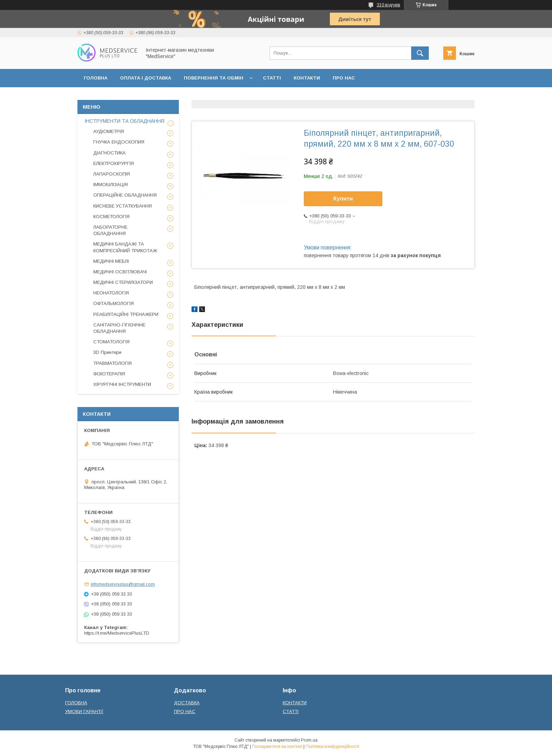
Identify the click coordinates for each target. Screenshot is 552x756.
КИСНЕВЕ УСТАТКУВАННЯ (123, 206)
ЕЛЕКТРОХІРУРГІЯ (114, 163)
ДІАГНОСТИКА (109, 153)
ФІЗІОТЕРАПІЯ (109, 374)
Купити (343, 199)
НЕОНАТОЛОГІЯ (111, 293)
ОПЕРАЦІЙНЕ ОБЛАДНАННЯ (125, 195)
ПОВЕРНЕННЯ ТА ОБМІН (214, 78)
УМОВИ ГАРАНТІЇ (84, 711)
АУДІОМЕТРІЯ (109, 131)
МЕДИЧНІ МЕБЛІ (111, 261)
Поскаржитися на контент (277, 747)
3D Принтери (107, 352)
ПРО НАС (344, 78)
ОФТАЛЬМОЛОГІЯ (114, 303)
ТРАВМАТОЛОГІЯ (112, 363)
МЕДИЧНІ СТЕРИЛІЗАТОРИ (123, 282)
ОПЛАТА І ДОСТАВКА (146, 78)
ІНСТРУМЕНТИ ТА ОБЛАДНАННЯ (124, 121)
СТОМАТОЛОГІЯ (111, 342)
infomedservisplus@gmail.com (123, 584)
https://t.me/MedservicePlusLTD (117, 633)
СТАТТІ (272, 78)
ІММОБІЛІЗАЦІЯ (111, 185)
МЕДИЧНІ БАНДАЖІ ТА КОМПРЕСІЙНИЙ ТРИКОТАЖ (125, 247)
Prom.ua (309, 740)
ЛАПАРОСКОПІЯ (112, 174)
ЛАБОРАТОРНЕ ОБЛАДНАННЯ (110, 230)
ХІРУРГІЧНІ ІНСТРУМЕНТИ (122, 384)
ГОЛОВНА (96, 78)
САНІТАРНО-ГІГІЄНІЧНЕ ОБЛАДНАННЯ (119, 328)
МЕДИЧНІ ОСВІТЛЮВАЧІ (120, 272)
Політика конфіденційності (332, 747)
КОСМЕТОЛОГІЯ (111, 217)
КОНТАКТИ (307, 78)
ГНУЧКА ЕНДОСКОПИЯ (119, 142)
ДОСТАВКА (187, 703)
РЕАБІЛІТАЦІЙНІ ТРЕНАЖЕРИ (126, 314)
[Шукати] (420, 53)
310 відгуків (388, 5)
